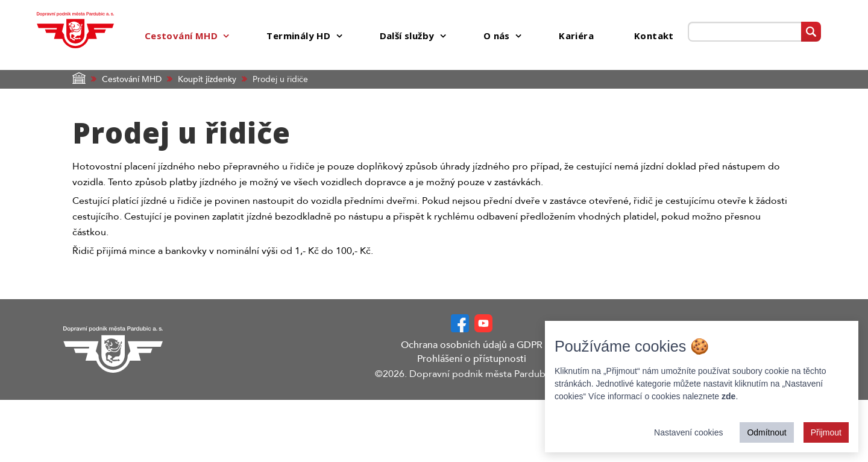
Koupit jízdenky (207, 79)
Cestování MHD (132, 79)
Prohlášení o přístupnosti (472, 359)
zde (728, 396)
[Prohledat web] (744, 32)
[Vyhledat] (811, 32)
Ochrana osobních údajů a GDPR (472, 345)
